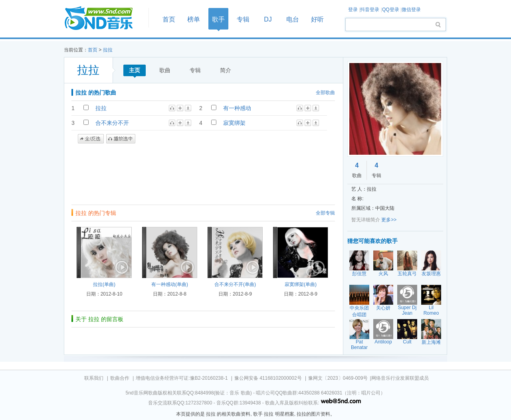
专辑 (243, 19)
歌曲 (165, 70)
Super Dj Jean (407, 310)
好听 (317, 19)
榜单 (194, 19)
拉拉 (108, 50)
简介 (226, 70)
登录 (353, 10)
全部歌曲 (325, 93)
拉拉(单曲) (104, 284)
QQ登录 (391, 10)
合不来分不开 (112, 123)
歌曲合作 (120, 378)
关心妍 (383, 308)
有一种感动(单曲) (170, 284)
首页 (104, 19)
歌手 (218, 19)
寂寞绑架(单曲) (301, 284)
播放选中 (121, 139)
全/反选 (91, 139)
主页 (135, 70)
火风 (383, 274)
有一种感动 (237, 108)
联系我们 (94, 378)
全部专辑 (325, 213)
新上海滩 (431, 342)
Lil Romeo (431, 310)
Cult (407, 342)
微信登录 (411, 10)
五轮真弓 (407, 274)
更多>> (389, 220)
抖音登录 (370, 10)
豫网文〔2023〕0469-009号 (338, 378)
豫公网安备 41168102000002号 (268, 378)
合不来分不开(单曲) (235, 284)
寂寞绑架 (234, 123)
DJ (268, 19)
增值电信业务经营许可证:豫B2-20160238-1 (182, 378)
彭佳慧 (359, 274)
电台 (293, 19)
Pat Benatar (359, 345)
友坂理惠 (431, 274)
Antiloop (383, 342)
